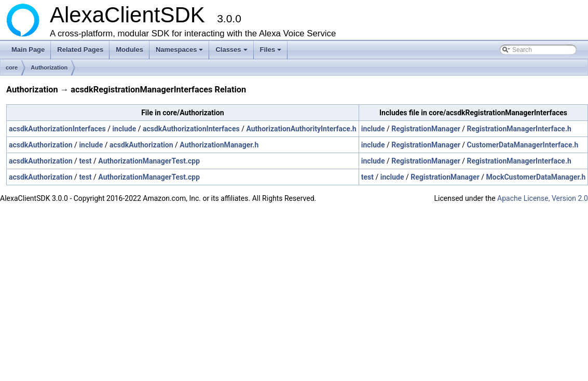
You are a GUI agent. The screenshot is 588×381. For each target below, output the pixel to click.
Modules (129, 50)
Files (272, 52)
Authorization (49, 67)
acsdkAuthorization (41, 145)
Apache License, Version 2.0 (543, 198)
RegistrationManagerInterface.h (519, 129)
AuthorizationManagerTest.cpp (149, 161)
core (12, 67)
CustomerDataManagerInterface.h (523, 145)
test (85, 161)
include (124, 129)
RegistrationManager (426, 129)
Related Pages (80, 50)
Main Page (28, 50)
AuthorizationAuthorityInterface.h (301, 129)
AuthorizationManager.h (219, 145)
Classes (232, 52)
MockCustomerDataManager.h (536, 177)
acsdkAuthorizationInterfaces (57, 129)
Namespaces (180, 52)
